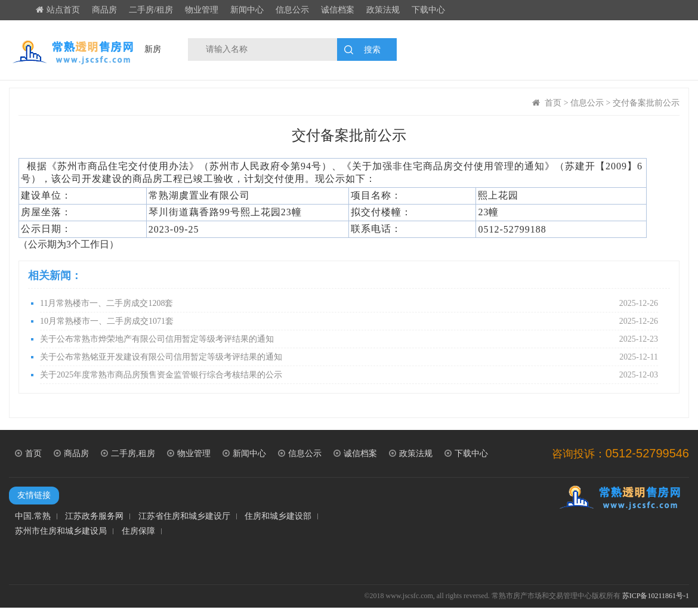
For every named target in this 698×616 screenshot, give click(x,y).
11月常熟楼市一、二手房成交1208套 (349, 304)
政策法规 (383, 10)
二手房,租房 (128, 454)
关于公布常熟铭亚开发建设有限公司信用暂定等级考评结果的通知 (349, 357)
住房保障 (138, 531)
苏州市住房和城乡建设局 (61, 531)
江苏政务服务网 (94, 516)
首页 (553, 103)
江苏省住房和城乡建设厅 (184, 516)
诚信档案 (338, 10)
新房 (153, 49)
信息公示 (292, 10)
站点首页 (58, 10)
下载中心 (428, 10)
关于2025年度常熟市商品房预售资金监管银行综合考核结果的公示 (349, 375)
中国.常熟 (33, 516)
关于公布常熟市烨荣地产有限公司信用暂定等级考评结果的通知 (349, 339)
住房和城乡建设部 (278, 516)
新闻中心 (247, 10)
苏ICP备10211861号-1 (656, 596)
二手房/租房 (151, 10)
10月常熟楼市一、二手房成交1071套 (349, 321)
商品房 (104, 10)
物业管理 (202, 10)
